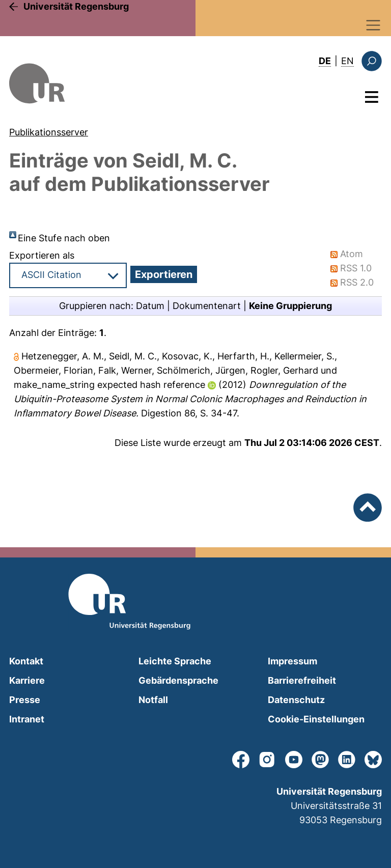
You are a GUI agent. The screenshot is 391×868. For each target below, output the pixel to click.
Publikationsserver (49, 132)
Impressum (292, 661)
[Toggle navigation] (373, 25)
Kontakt (26, 661)
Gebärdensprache (178, 680)
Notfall (153, 700)
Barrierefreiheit (302, 680)
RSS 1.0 (356, 268)
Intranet (27, 719)
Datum (150, 306)
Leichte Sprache (175, 661)
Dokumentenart (207, 306)
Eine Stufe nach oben (64, 238)
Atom (352, 254)
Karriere (27, 680)
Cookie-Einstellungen (316, 719)
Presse (25, 700)
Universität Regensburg (76, 6)
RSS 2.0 (357, 282)
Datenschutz (296, 700)
